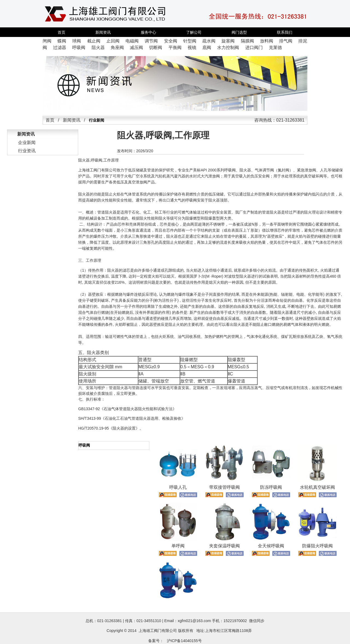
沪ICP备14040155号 (184, 641)
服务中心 (148, 32)
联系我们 (285, 32)
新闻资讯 (103, 32)
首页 (62, 32)
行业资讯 (27, 151)
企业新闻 (27, 143)
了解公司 (194, 32)
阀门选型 (239, 32)
